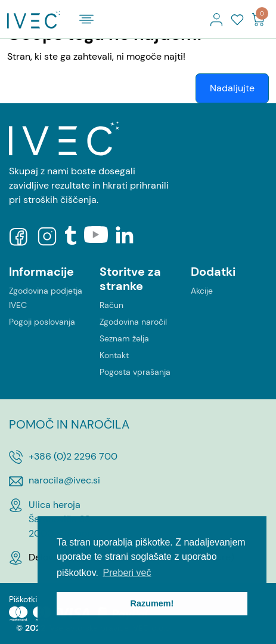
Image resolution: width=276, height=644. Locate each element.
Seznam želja (124, 338)
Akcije (202, 291)
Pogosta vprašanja (135, 372)
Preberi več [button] (127, 573)
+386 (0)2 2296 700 (73, 456)
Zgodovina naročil (133, 322)
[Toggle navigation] (86, 19)
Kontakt (114, 355)
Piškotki (23, 599)
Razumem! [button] (152, 603)
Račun (111, 305)
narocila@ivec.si (64, 480)
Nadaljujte (232, 88)
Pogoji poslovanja (42, 322)
